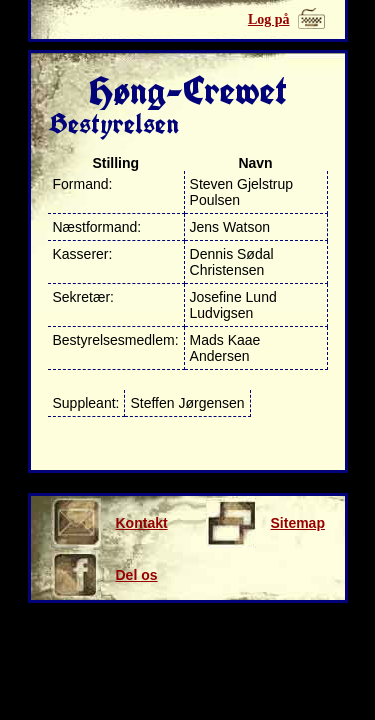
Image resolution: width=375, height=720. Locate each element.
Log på (269, 19)
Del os (104, 575)
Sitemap (265, 523)
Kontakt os (109, 523)
